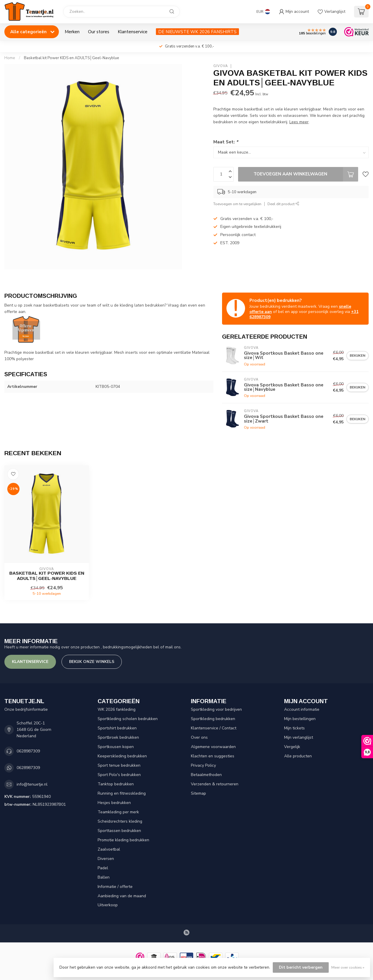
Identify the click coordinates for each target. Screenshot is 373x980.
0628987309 (28, 751)
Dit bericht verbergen (301, 967)
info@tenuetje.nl (32, 784)
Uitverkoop (108, 905)
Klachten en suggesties (213, 756)
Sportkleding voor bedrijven (216, 709)
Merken (72, 32)
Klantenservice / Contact (214, 728)
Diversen (106, 859)
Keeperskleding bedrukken (122, 756)
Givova (221, 66)
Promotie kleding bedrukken (123, 840)
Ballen (104, 877)
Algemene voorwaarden (213, 747)
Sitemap (198, 793)
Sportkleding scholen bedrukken (128, 719)
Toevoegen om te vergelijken (237, 204)
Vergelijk (292, 747)
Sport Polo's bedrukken (119, 775)
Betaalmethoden (206, 775)
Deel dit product (283, 204)
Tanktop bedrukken (116, 784)
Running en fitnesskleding (122, 793)
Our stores (99, 32)
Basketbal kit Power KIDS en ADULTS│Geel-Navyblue (72, 58)
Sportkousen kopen (116, 747)
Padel (103, 868)
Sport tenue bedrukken (119, 765)
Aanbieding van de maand (122, 896)
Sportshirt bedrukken (117, 728)
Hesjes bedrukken (114, 803)
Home (10, 58)
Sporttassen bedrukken (119, 831)
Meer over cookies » (348, 967)
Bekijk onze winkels (92, 662)
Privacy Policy (203, 765)
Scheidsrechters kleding (120, 821)
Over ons (199, 737)
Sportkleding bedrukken (213, 719)
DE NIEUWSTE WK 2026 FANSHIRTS (197, 32)
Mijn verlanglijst (299, 737)
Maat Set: (226, 142)
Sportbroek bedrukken (118, 737)
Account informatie (302, 709)
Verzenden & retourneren (215, 784)
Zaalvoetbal (109, 849)
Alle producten (298, 756)
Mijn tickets (294, 728)
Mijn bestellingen (300, 719)
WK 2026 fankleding (117, 709)
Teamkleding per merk (118, 812)
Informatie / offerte (115, 887)
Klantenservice (133, 32)
